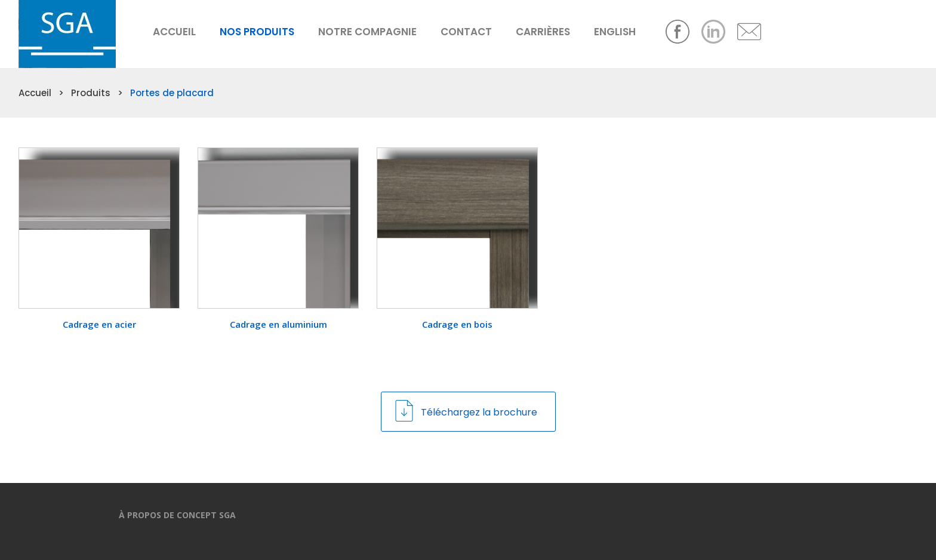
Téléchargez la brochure (465, 411)
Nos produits (257, 32)
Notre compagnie (367, 32)
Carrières (543, 32)
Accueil (174, 32)
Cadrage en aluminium (278, 324)
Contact (466, 32)
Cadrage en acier (99, 324)
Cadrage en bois (457, 324)
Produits (91, 93)
